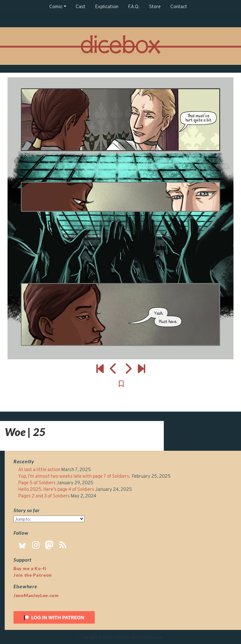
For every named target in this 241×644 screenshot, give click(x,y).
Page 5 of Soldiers (37, 483)
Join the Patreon (33, 575)
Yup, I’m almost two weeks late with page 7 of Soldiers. (75, 477)
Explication (107, 7)
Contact (179, 7)
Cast (80, 7)
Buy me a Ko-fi (30, 568)
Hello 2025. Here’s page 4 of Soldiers (56, 490)
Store (155, 7)
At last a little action (39, 470)
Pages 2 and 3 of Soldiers (44, 496)
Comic (56, 7)
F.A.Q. (134, 7)
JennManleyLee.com (36, 595)
